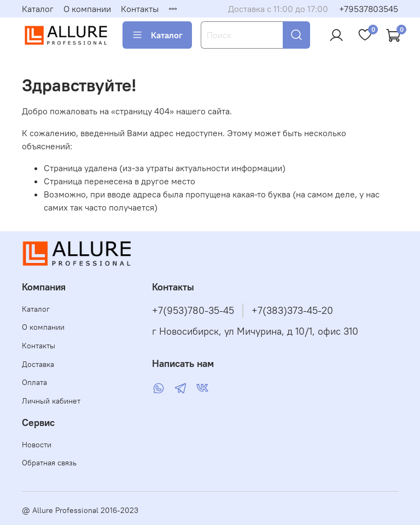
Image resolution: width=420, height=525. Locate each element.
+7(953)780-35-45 (193, 311)
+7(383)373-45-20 (292, 311)
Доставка (38, 364)
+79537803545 (369, 9)
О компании (87, 9)
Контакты (140, 9)
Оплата (34, 382)
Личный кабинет (51, 401)
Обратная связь (49, 463)
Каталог (38, 9)
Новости (37, 445)
